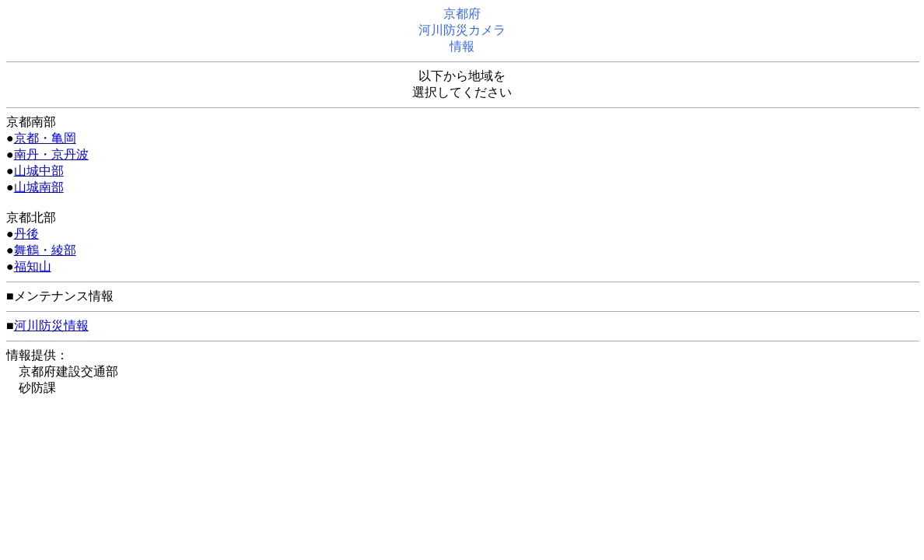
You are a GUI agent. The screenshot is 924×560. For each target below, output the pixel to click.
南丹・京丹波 (51, 154)
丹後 (26, 234)
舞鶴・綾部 (45, 250)
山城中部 (39, 171)
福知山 (33, 266)
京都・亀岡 (45, 138)
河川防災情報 (51, 325)
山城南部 (39, 187)
